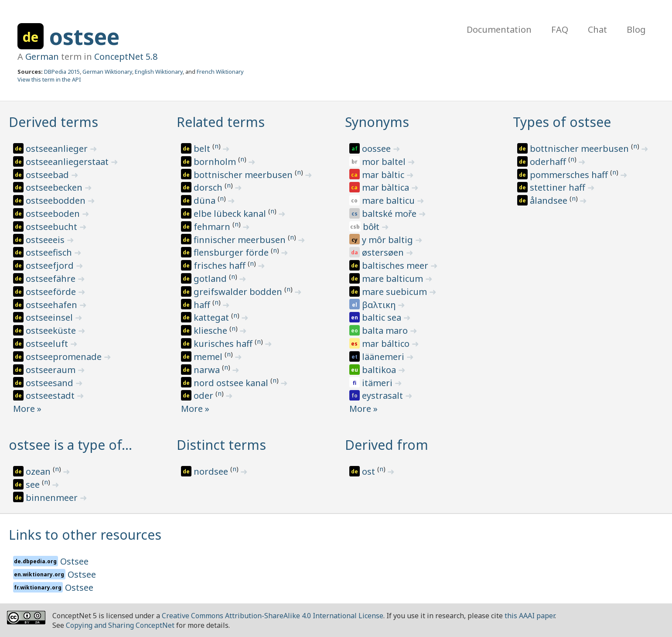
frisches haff (221, 265)
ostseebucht (53, 227)
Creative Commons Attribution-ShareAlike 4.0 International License (273, 616)
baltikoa (380, 370)
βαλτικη (380, 305)
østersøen (384, 252)
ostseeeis (46, 240)
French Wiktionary (220, 72)
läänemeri (384, 357)
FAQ (560, 29)
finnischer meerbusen (241, 240)
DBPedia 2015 (62, 72)
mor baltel (385, 162)
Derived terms (53, 122)
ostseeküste (52, 330)
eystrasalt (384, 396)
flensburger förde (232, 252)
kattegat (212, 317)
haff (203, 305)
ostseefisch (50, 252)
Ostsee (74, 561)
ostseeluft (48, 344)
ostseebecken (55, 187)
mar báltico (387, 344)
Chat (597, 29)
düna (206, 200)
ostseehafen (53, 305)
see (34, 485)
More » (27, 409)
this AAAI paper (530, 616)
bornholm (216, 162)
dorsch (209, 187)
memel (209, 357)
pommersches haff (570, 175)
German (42, 57)
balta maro (386, 330)
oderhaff (549, 162)
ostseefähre (52, 279)
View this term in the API (49, 79)
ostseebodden (57, 200)
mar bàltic (384, 175)
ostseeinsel (50, 317)
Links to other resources (85, 535)
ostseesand (51, 383)
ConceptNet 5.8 (126, 57)
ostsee (84, 37)
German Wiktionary (107, 72)
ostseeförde (52, 292)
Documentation (499, 29)
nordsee (212, 471)
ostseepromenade (65, 357)
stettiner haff (559, 187)
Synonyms (377, 122)
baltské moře (390, 214)
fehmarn (213, 227)
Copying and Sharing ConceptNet (120, 625)
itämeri (378, 383)
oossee (377, 149)
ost (370, 471)
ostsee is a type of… (70, 445)
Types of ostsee (562, 122)
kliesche (211, 330)
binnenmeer (53, 498)
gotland (211, 279)
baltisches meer (396, 265)
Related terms (221, 122)
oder (205, 396)
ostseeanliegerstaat (68, 162)
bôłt (372, 227)
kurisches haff (224, 344)
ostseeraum (52, 370)
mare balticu (389, 200)
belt (203, 149)
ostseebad (48, 175)
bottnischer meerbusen (244, 175)
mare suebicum (396, 292)
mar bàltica (387, 187)
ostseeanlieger (58, 149)
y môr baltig (389, 240)
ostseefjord (51, 265)
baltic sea (383, 317)
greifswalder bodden (239, 292)
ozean (39, 471)
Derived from (387, 445)
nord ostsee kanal (232, 383)
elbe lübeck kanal (231, 214)
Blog (636, 29)
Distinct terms (221, 445)
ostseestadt (51, 396)
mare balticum (394, 279)
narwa (208, 370)
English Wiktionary (159, 72)
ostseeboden (54, 214)
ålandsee (550, 200)
